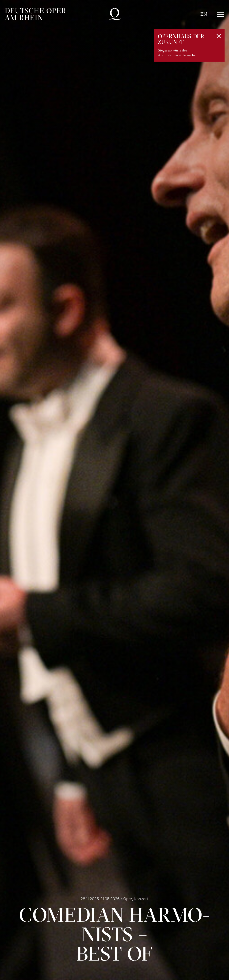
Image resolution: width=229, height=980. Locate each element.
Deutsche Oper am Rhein (35, 14)
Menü (221, 14)
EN (204, 14)
